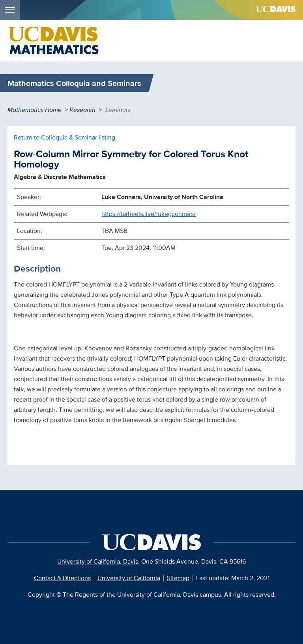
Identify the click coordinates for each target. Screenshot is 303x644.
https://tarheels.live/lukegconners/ (149, 214)
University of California (129, 578)
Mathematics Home (35, 110)
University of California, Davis (98, 561)
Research (82, 110)
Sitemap (178, 578)
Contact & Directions (62, 578)
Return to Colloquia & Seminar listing (65, 137)
